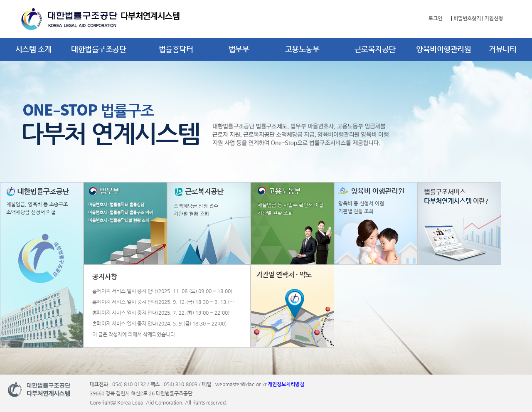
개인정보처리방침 (286, 384)
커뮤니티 (502, 49)
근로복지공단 (375, 49)
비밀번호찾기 (467, 18)
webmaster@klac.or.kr (241, 384)
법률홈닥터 (176, 49)
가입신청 (494, 18)
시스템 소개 (33, 49)
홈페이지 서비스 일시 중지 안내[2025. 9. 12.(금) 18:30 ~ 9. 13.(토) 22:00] (165, 302)
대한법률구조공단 (99, 49)
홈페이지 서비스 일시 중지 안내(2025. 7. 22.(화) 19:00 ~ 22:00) (161, 313)
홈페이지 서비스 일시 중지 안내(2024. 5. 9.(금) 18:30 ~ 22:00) (159, 324)
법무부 (239, 49)
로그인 (435, 18)
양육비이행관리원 (443, 49)
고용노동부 (302, 49)
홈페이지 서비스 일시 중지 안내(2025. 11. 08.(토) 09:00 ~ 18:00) (162, 291)
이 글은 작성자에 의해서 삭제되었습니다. (134, 334)
